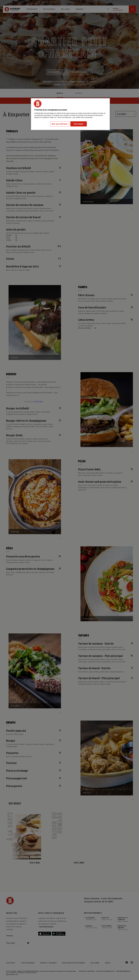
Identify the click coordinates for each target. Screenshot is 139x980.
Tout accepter (79, 124)
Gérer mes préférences (60, 124)
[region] (70, 114)
